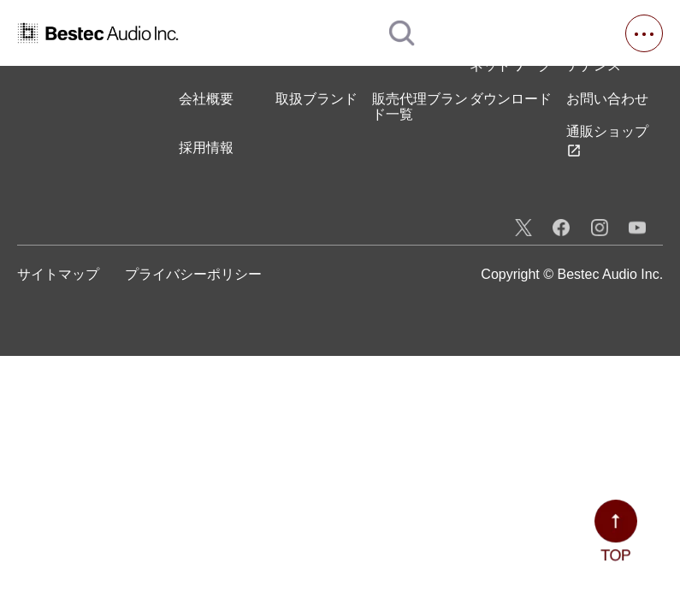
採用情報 (206, 148)
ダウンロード (511, 99)
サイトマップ (58, 274)
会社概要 (206, 99)
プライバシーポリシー (193, 274)
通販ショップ (607, 141)
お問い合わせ (607, 99)
